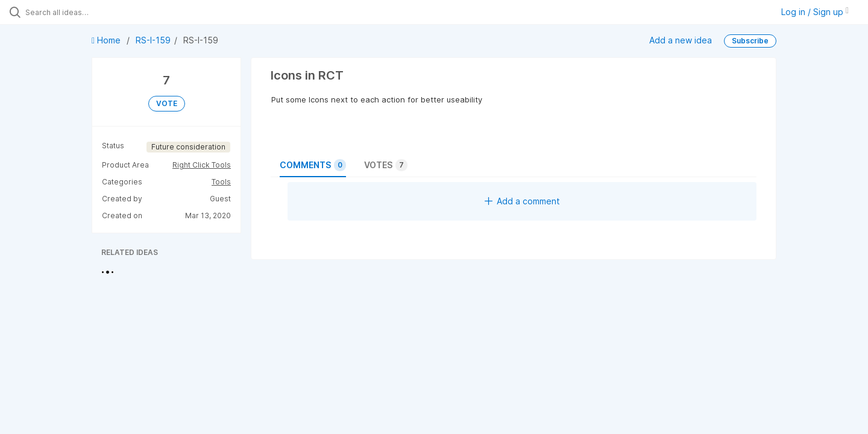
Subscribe (750, 41)
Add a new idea (681, 40)
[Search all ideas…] (102, 12)
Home (107, 40)
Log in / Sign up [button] (815, 12)
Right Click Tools (202, 165)
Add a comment (522, 201)
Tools (221, 182)
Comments (313, 165)
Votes (386, 165)
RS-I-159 (153, 40)
